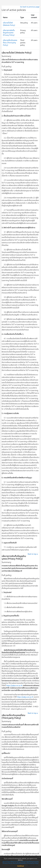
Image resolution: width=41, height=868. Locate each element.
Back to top (33, 554)
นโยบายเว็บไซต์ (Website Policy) (9, 24)
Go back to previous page (30, 7)
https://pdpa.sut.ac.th (14, 685)
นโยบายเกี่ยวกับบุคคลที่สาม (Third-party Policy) (10, 43)
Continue (20, 866)
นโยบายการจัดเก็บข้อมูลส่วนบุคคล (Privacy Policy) (9, 33)
